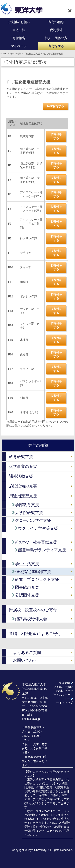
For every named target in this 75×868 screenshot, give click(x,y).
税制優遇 (56, 30)
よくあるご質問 (27, 652)
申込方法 (19, 30)
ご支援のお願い (19, 22)
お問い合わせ (25, 660)
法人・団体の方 (56, 38)
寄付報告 (19, 38)
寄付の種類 (56, 22)
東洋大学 (64, 683)
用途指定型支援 (32, 54)
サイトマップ (65, 703)
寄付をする (56, 46)
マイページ (19, 46)
